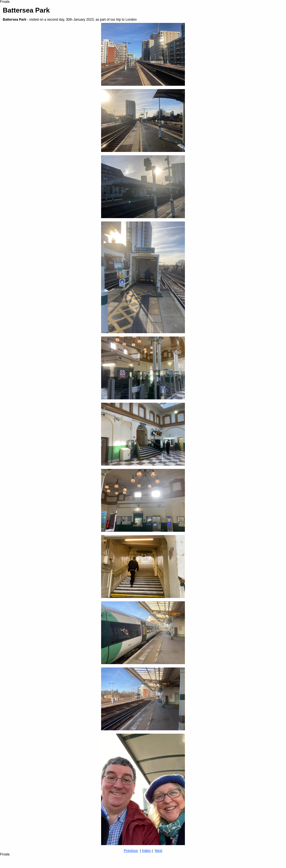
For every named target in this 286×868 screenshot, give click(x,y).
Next (159, 851)
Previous (131, 851)
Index (146, 851)
